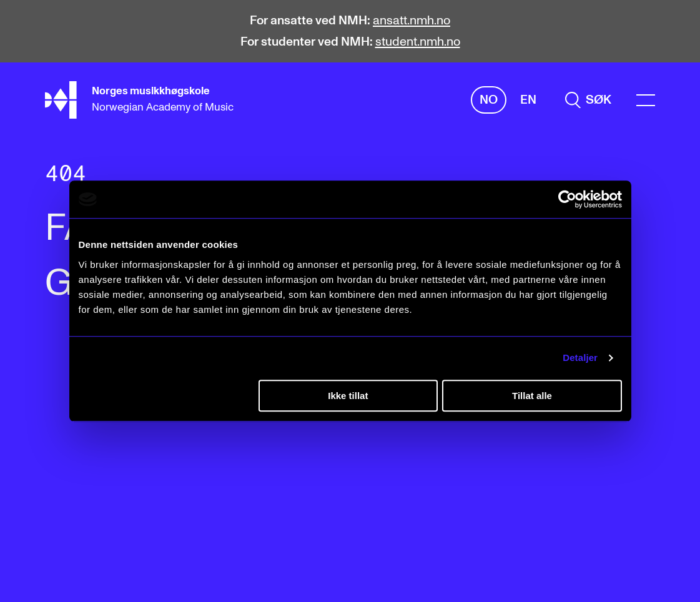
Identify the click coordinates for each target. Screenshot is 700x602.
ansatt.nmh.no (412, 21)
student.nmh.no (418, 42)
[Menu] (646, 100)
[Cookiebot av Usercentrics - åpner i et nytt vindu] (567, 199)
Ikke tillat (348, 396)
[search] (588, 100)
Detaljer (580, 358)
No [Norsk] (489, 100)
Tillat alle (532, 396)
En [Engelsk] (528, 100)
